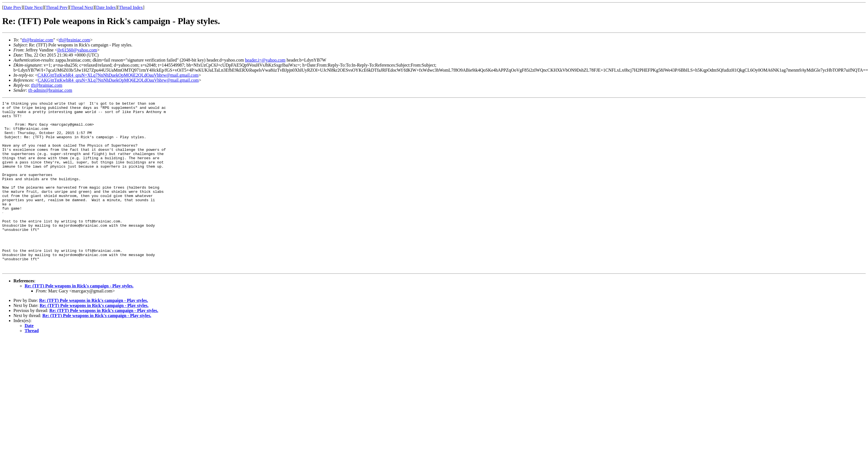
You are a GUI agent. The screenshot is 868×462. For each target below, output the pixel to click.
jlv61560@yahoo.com (77, 50)
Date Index (106, 7)
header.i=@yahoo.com (265, 60)
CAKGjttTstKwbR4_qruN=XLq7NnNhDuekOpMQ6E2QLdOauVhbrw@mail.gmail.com (118, 75)
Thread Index (131, 7)
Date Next (34, 7)
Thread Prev (57, 7)
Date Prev (13, 7)
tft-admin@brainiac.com (50, 90)
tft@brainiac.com (37, 40)
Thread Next (82, 7)
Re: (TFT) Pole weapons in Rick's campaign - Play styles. (79, 319)
